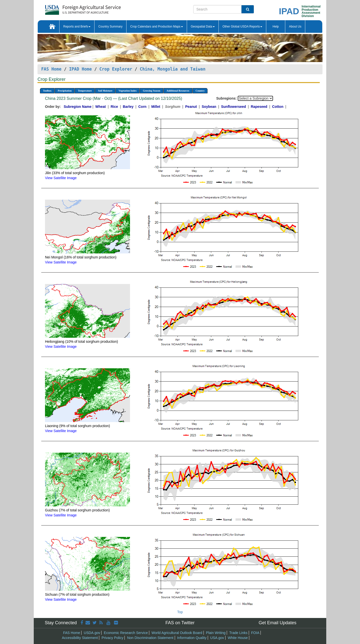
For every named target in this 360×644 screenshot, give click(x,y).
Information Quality (192, 638)
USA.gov (217, 638)
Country (200, 91)
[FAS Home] (70, 8)
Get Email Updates (277, 623)
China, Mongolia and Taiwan (173, 69)
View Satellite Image (61, 178)
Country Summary (110, 27)
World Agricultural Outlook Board (177, 633)
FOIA (255, 633)
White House (238, 638)
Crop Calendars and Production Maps (157, 27)
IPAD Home (80, 69)
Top (180, 612)
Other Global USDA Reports (242, 27)
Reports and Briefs (77, 27)
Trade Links (238, 633)
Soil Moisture (105, 91)
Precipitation (65, 91)
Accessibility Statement (80, 638)
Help (276, 27)
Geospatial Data (203, 27)
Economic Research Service (126, 633)
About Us (295, 27)
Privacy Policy (112, 638)
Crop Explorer (116, 69)
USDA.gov (92, 633)
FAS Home (51, 69)
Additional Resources (178, 91)
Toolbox (47, 91)
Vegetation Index (127, 91)
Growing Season (151, 91)
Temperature (85, 91)
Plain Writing (216, 633)
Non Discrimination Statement (150, 638)
